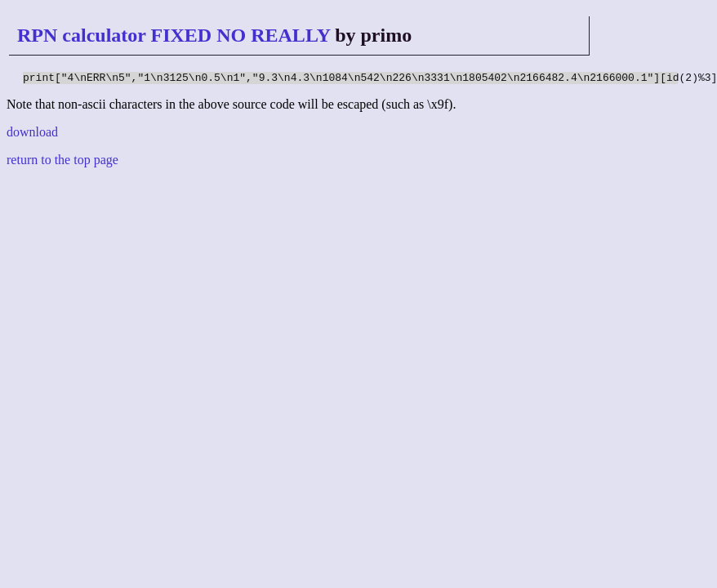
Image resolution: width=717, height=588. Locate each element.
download (32, 134)
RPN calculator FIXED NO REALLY (174, 35)
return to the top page (62, 162)
